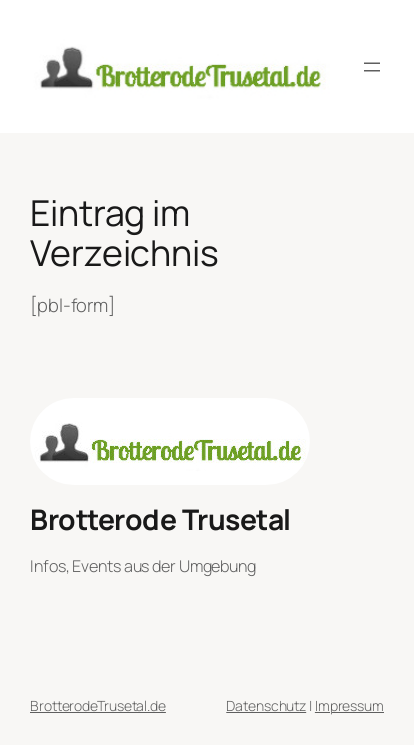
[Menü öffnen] (372, 67)
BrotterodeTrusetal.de (98, 705)
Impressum (349, 705)
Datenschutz (266, 705)
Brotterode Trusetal (160, 519)
